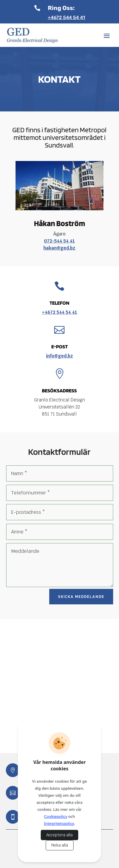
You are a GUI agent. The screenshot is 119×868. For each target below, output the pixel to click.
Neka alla (60, 845)
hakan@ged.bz (59, 248)
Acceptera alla (59, 835)
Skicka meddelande (81, 596)
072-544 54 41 (59, 241)
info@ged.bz (59, 356)
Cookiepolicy (56, 816)
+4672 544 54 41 (66, 17)
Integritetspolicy (59, 823)
